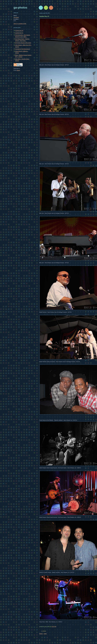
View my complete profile (20, 24)
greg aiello (16, 17)
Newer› (41, 634)
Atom (18, 70)
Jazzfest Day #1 (19, 33)
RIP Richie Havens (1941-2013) (23, 43)
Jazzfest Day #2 (19, 31)
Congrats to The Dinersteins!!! (23, 49)
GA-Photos (20, 8)
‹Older (45, 634)
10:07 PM (54, 627)
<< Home (44, 631)
